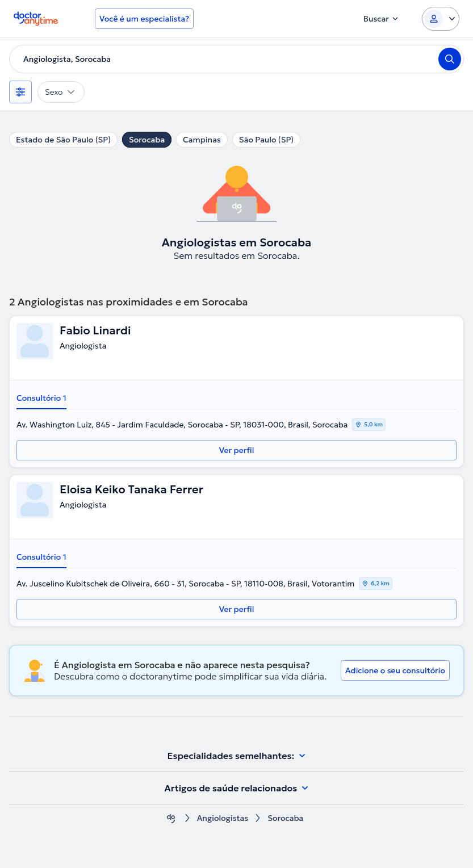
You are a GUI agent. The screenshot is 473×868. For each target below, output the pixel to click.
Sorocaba (147, 140)
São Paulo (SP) (266, 140)
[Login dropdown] (441, 19)
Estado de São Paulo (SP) (63, 140)
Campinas (202, 140)
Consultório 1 (41, 398)
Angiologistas (223, 818)
